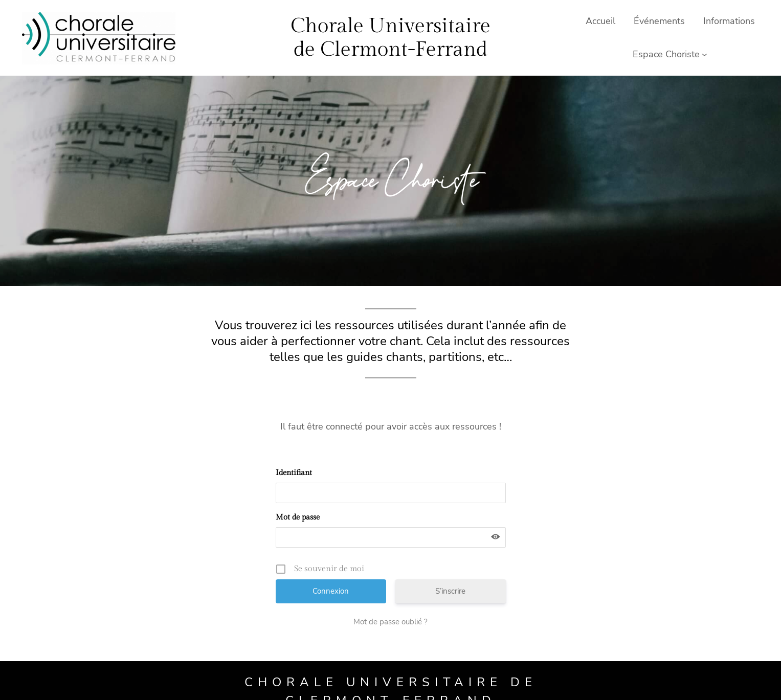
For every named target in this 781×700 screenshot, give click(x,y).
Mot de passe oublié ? (390, 622)
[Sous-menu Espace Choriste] (705, 54)
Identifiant (294, 473)
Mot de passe (298, 517)
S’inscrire (450, 591)
